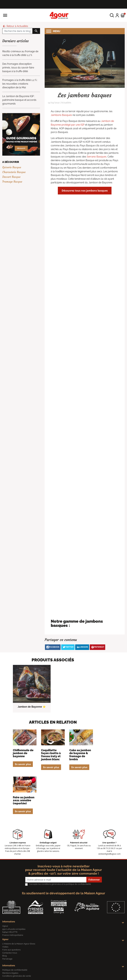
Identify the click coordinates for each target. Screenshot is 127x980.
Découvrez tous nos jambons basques (85, 191)
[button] (112, 15)
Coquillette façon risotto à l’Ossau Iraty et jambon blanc (51, 755)
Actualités (66, 103)
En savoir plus (23, 764)
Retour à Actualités (15, 26)
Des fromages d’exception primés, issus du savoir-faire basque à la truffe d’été (18, 68)
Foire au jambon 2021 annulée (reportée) (24, 800)
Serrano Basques (97, 157)
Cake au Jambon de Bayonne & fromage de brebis (80, 755)
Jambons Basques (61, 115)
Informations (9, 922)
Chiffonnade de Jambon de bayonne (23, 753)
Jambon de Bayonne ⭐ (32, 707)
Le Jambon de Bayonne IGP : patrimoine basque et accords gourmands (19, 100)
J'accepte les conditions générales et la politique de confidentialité (60, 884)
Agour (5, 939)
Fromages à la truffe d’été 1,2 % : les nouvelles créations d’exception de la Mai (20, 84)
